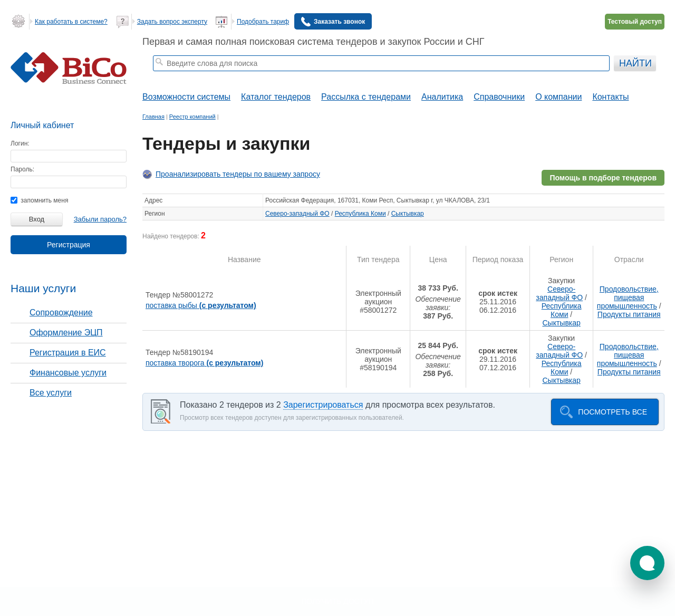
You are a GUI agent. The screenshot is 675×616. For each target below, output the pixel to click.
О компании (558, 97)
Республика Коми (360, 214)
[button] (647, 563)
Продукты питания (629, 314)
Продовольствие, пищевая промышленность (628, 297)
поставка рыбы (201, 305)
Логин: (20, 143)
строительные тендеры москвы (232, 77)
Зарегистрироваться (323, 405)
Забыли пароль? (100, 219)
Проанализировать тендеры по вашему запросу (238, 174)
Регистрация (69, 245)
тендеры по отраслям (313, 77)
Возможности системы (186, 97)
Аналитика (442, 97)
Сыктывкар (408, 214)
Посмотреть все (613, 412)
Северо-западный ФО (297, 214)
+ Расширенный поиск (581, 77)
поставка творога (204, 363)
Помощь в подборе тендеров (603, 178)
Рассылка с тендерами (366, 97)
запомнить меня (39, 200)
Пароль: (22, 169)
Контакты (610, 97)
